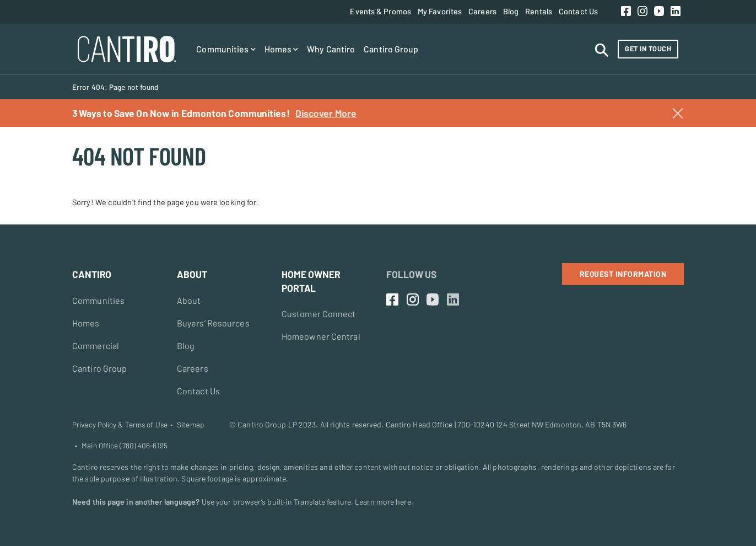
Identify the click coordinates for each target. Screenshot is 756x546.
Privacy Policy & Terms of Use (120, 425)
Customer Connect (319, 314)
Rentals (539, 11)
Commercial (96, 346)
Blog (511, 11)
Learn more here (383, 502)
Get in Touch (648, 49)
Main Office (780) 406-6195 (125, 446)
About (189, 300)
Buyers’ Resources (213, 323)
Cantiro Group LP (267, 424)
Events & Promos (380, 11)
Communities (226, 49)
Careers (482, 11)
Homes (282, 49)
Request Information (623, 274)
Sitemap (190, 425)
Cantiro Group (391, 49)
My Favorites (440, 11)
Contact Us (578, 11)
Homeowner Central (321, 336)
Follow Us (411, 274)
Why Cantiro (331, 49)
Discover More (326, 113)
